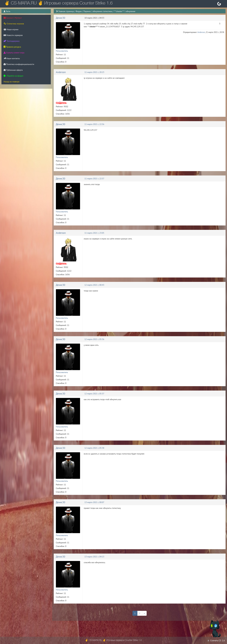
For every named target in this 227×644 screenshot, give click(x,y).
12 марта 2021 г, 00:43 (94, 285)
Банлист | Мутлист (13, 18)
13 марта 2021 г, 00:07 (94, 502)
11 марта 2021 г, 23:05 (94, 233)
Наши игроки (11, 29)
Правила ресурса (12, 47)
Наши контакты (12, 58)
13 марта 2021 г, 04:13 (94, 557)
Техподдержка (12, 41)
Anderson (201, 32)
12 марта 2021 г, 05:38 (94, 448)
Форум (79, 11)
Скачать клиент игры (14, 53)
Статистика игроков (14, 24)
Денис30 (61, 18)
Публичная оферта (13, 70)
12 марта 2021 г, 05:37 (94, 394)
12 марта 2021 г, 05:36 (94, 339)
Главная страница (66, 11)
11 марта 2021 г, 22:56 (94, 124)
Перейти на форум (13, 76)
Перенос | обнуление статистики (98, 11)
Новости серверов (13, 35)
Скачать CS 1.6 (216, 640)
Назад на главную (12, 82)
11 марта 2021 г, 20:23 (94, 72)
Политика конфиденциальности (19, 64)
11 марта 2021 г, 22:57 (94, 179)
